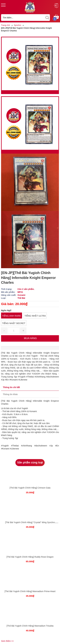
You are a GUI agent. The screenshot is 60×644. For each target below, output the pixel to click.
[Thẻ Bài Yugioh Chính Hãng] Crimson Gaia (30, 488)
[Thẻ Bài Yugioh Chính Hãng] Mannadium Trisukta (30, 626)
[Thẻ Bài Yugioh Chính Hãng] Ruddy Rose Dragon (30, 557)
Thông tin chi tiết (11, 387)
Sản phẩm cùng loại (30, 463)
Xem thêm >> (7, 641)
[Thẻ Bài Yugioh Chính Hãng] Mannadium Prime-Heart (30, 591)
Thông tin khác (10, 394)
